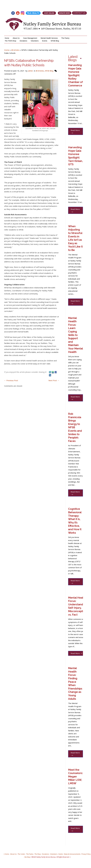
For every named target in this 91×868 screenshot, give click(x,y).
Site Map (27, 857)
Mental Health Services (49, 38)
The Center (21, 854)
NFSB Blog (55, 41)
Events (45, 41)
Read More (75, 132)
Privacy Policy (86, 854)
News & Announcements (72, 854)
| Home (6, 854)
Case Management (30, 38)
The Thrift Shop (10, 41)
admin (30, 71)
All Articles (15, 50)
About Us (16, 38)
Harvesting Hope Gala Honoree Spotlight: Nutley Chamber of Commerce (75, 75)
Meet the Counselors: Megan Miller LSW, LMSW (75, 776)
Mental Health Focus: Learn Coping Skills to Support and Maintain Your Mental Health (75, 335)
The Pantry (65, 38)
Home (7, 38)
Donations (23, 41)
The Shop (38, 854)
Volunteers (35, 41)
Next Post (54, 380)
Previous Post (11, 380)
